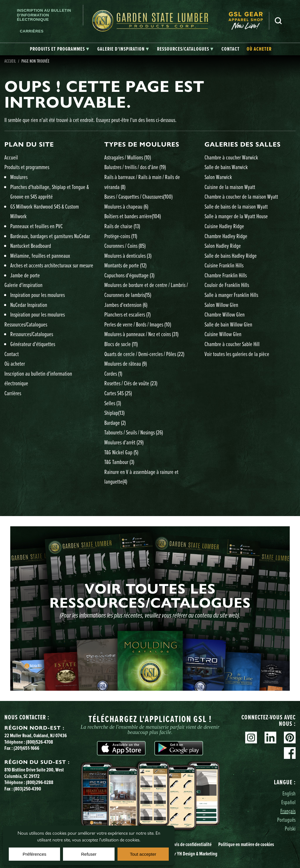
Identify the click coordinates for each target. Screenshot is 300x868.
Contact (12, 354)
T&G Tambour (119, 462)
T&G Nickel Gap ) (121, 452)
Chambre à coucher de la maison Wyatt (241, 196)
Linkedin (270, 738)
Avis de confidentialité (192, 844)
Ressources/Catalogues (26, 324)
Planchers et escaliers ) (127, 314)
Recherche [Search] (278, 21)
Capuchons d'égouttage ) (129, 275)
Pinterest (290, 738)
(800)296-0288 (40, 782)
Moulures (19, 177)
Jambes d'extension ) (126, 305)
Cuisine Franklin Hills (224, 265)
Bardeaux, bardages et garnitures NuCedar (50, 236)
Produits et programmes (27, 167)
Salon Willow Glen (221, 305)
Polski (290, 828)
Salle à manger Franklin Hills (231, 295)
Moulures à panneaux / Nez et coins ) (141, 334)
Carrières (32, 31)
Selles (113, 403)
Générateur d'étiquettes (33, 344)
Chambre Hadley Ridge (226, 236)
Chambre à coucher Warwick (231, 157)
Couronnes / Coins (125, 246)
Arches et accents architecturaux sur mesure (52, 265)
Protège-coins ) (121, 236)
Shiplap (114, 413)
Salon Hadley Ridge (223, 246)
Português (286, 820)
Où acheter (15, 363)
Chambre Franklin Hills (226, 275)
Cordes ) (113, 373)
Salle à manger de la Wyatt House (236, 216)
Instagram (251, 738)
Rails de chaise (122, 226)
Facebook (290, 753)
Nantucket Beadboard (31, 246)
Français (288, 811)
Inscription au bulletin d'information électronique (44, 15)
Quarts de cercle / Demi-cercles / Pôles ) (144, 354)
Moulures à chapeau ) (126, 206)
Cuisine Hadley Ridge (224, 226)
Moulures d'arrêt (124, 442)
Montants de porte (125, 265)
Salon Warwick (218, 177)
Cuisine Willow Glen (223, 334)
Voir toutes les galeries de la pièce (237, 354)
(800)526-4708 (39, 742)
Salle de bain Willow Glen (228, 324)
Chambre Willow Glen (225, 314)
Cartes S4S (118, 393)
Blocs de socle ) (121, 344)
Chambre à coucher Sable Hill (232, 344)
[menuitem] (249, 21)
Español (288, 802)
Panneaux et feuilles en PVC (36, 226)
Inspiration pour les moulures (37, 295)
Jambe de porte (25, 275)
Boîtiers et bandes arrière (133, 216)
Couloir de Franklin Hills (227, 285)
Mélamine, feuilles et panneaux (40, 256)
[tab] (59, 49)
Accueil (10, 61)
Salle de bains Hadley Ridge (231, 256)
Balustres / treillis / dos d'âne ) (135, 167)
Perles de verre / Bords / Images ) (138, 324)
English (289, 793)
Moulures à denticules (128, 256)
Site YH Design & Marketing (183, 854)
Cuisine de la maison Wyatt (230, 187)
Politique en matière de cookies (246, 844)
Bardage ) (115, 423)
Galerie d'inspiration (23, 285)
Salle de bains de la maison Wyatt (236, 206)
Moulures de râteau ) (126, 363)
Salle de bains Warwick (226, 167)
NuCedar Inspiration (29, 305)
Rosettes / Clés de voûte (131, 383)
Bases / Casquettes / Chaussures (138, 196)
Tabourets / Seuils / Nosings (134, 432)
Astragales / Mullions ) (128, 157)
